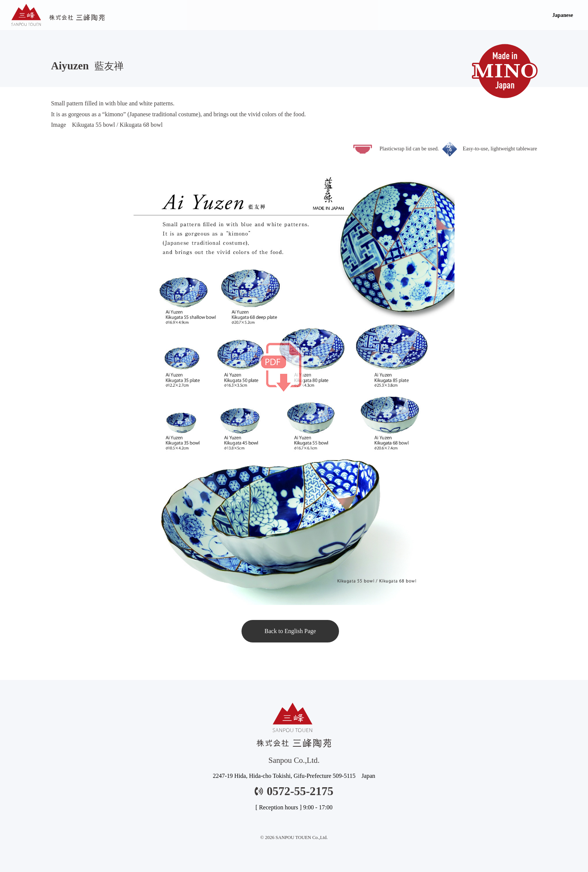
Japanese (563, 15)
